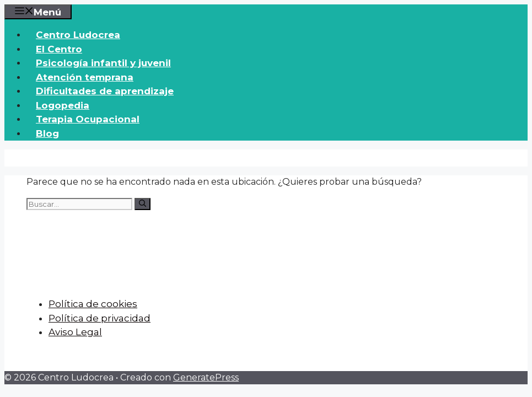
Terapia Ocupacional (88, 119)
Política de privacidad (100, 318)
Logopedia (63, 105)
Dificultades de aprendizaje (105, 91)
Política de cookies (93, 304)
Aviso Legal (75, 332)
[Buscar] (143, 204)
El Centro (59, 49)
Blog (47, 133)
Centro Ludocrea (78, 35)
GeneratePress (206, 377)
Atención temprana (85, 77)
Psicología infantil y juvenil (103, 63)
